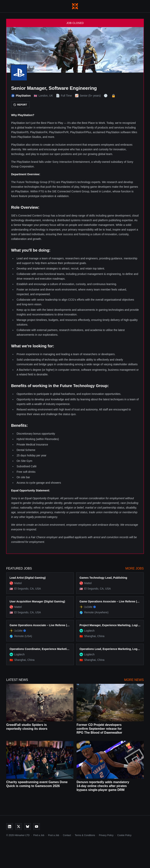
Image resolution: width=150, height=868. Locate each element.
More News (134, 680)
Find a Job (39, 835)
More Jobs (135, 568)
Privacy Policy (106, 835)
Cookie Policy (124, 835)
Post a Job (54, 835)
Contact (67, 835)
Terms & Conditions (85, 835)
